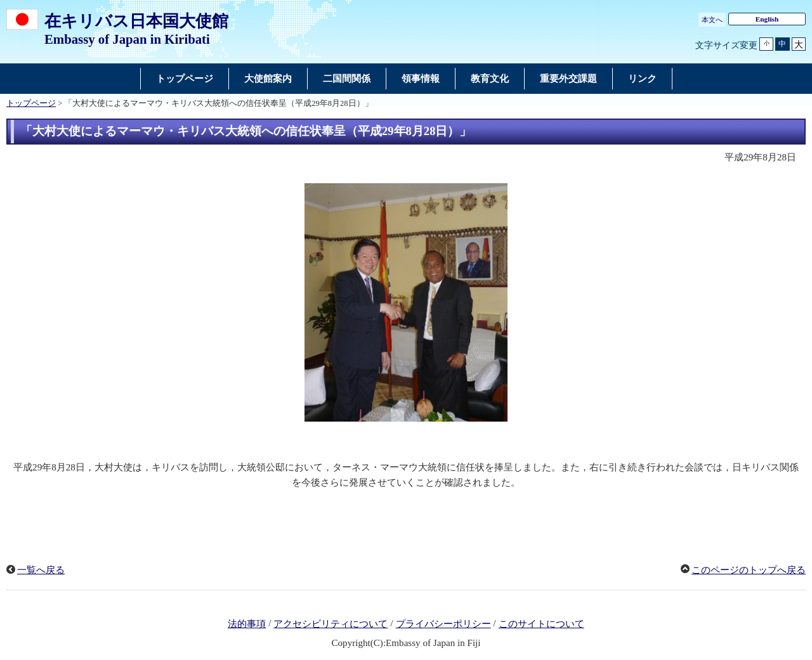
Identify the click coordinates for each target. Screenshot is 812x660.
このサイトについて (541, 624)
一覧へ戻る (41, 570)
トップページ (31, 103)
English (767, 19)
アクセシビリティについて (331, 624)
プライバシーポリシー (443, 624)
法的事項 (247, 624)
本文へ (712, 20)
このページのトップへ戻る (749, 570)
